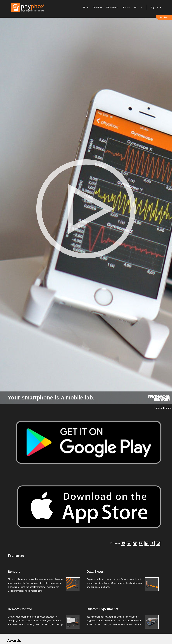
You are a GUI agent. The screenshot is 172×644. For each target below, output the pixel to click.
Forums (130, 9)
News (89, 9)
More (140, 9)
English (157, 9)
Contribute (164, 20)
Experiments (116, 9)
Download (101, 9)
